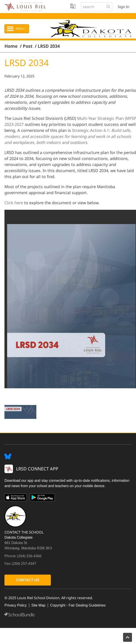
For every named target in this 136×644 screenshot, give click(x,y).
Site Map (38, 605)
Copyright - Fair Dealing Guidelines (78, 605)
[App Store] (16, 498)
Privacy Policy (16, 605)
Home (11, 46)
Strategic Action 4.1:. (68, 136)
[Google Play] (42, 498)
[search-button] (108, 7)
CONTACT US (28, 580)
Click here (14, 203)
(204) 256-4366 (29, 556)
